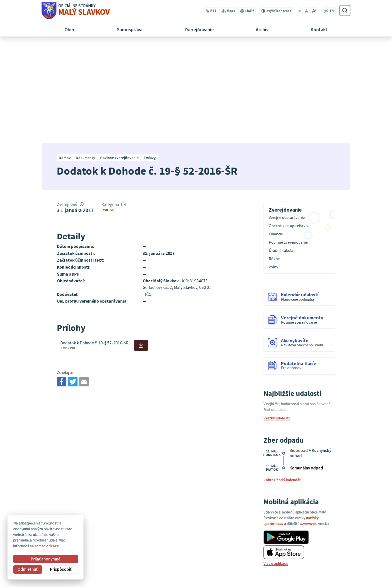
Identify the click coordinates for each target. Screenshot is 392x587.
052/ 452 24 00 (325, 558)
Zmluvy (108, 111)
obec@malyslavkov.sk (332, 563)
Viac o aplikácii (276, 465)
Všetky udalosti (277, 319)
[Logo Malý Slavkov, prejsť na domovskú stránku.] (76, 11)
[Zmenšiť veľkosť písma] (300, 11)
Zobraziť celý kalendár (282, 381)
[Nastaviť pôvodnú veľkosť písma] (306, 11)
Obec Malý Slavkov (84, 531)
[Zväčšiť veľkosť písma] (314, 11)
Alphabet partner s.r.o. (103, 527)
